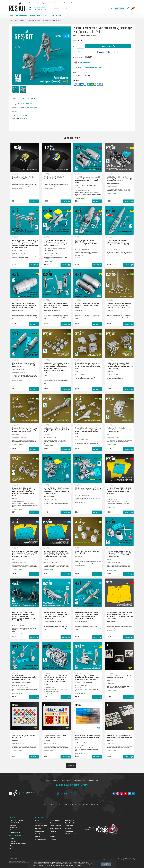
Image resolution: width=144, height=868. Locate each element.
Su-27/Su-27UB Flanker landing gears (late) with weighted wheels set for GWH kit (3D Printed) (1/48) (25, 678)
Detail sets (53, 823)
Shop (11, 16)
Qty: (74, 46)
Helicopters (34, 108)
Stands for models (70, 823)
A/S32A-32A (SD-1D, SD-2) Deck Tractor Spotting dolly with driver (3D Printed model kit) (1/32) (120, 179)
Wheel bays (38, 823)
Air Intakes (38, 829)
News (39, 3)
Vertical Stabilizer (70, 820)
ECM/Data (53, 840)
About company (59, 3)
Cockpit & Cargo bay (56, 826)
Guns (52, 834)
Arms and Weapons (56, 829)
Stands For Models (15, 833)
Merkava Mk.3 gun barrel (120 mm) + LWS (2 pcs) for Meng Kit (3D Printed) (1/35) (56, 430)
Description (32, 98)
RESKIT (87, 72)
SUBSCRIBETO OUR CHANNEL (89, 829)
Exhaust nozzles (40, 834)
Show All (71, 765)
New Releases (21, 16)
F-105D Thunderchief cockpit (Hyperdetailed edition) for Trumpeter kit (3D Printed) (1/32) (86, 242)
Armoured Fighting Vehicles (18, 844)
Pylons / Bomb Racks (41, 826)
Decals (12, 830)
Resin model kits (15, 823)
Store (30, 3)
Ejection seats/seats (55, 820)
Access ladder (69, 831)
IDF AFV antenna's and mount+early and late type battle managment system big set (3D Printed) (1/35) (119, 305)
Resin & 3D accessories (25, 104)
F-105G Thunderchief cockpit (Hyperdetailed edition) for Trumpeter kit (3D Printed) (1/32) (118, 242)
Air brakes (68, 829)
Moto (11, 849)
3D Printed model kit (71, 834)
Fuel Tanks (53, 831)
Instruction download (85, 63)
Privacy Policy (77, 866)
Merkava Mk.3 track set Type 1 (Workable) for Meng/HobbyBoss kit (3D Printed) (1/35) (119, 430)
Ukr (30, 10)
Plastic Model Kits (15, 828)
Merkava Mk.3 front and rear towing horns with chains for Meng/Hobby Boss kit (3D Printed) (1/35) (24, 430)
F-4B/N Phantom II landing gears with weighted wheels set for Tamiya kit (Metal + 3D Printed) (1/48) (57, 305)
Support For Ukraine (53, 16)
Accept (106, 864)
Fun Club (74, 3)
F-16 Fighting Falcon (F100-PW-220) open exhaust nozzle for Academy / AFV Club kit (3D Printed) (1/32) (24, 305)
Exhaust (37, 837)
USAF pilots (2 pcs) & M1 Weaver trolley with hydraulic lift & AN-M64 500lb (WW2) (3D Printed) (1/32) (87, 678)
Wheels (37, 820)
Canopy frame (69, 826)
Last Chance (35, 16)
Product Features (19, 98)
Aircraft (27, 108)
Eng (30, 8)
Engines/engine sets (41, 840)
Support (35, 3)
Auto (11, 846)
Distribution (67, 3)
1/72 (17, 112)
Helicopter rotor (40, 831)
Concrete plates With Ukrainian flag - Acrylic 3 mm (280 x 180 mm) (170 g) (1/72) (88, 738)
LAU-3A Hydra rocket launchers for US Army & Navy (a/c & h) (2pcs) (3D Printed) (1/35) (24, 365)
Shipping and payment (48, 3)
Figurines (26, 115)
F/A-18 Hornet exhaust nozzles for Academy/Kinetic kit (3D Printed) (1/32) (87, 305)
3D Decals (13, 825)
